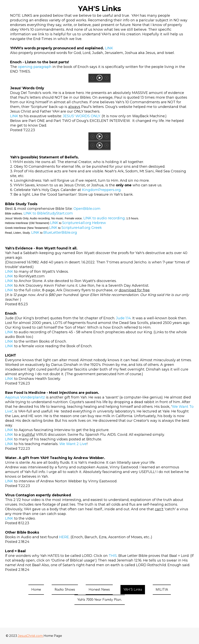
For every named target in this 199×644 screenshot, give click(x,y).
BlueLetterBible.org (60, 233)
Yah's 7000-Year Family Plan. (100, 600)
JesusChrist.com (31, 636)
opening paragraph (35, 67)
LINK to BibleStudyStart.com (48, 213)
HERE (64, 537)
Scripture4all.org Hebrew (84, 223)
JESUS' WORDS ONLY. (82, 116)
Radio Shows (65, 590)
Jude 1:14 (123, 318)
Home (36, 590)
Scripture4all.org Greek (82, 228)
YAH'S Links (133, 590)
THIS (113, 556)
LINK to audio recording (104, 218)
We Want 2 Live (73, 444)
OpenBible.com (87, 209)
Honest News (99, 590)
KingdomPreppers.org (101, 190)
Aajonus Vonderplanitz (25, 397)
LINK (109, 48)
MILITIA (162, 590)
